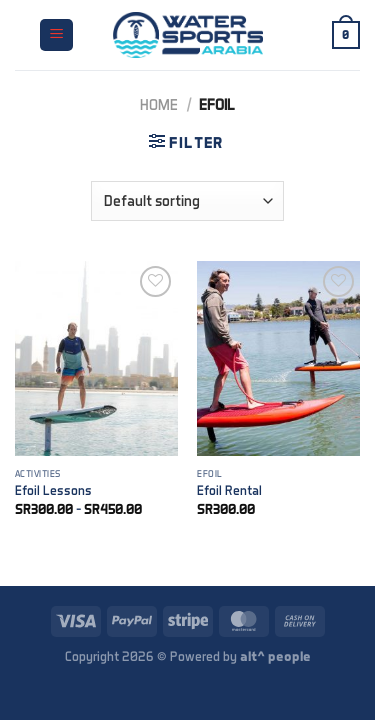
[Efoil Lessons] (96, 358)
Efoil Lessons (53, 490)
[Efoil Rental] (278, 358)
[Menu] (56, 35)
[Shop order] (187, 201)
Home (159, 104)
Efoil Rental (229, 490)
